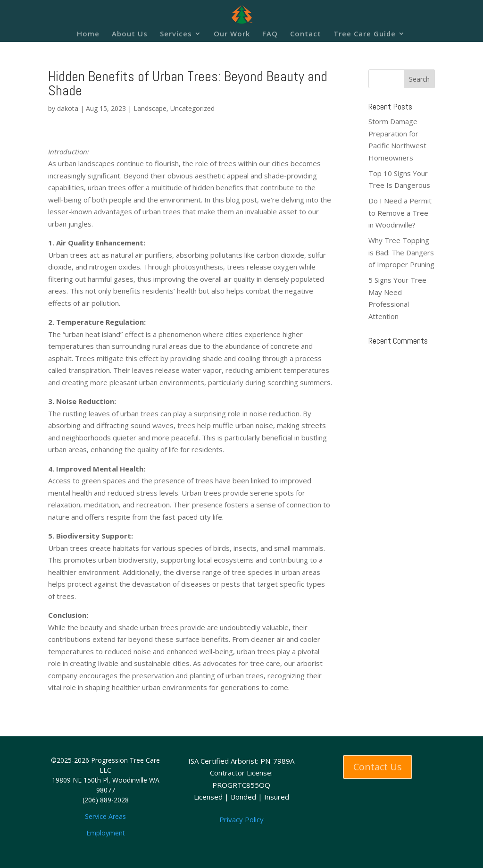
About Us (130, 34)
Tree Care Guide (365, 34)
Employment (106, 833)
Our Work (232, 34)
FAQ (270, 34)
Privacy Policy (241, 819)
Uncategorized (192, 108)
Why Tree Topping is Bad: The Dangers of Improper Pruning (401, 252)
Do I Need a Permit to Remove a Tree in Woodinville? (400, 213)
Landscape (150, 108)
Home (88, 34)
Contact (306, 34)
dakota (68, 108)
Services (176, 34)
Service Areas (105, 816)
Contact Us (378, 767)
